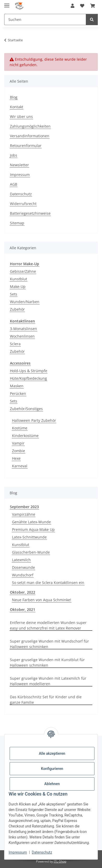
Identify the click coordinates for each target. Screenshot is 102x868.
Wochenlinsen (22, 336)
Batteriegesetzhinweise (30, 213)
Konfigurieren (52, 769)
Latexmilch (21, 560)
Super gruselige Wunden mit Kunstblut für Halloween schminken (47, 662)
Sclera (15, 344)
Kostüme (20, 428)
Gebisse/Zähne (23, 271)
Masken (17, 386)
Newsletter (19, 165)
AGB (14, 184)
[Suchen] (92, 19)
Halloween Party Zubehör (34, 420)
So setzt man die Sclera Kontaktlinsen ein (48, 583)
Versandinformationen (30, 136)
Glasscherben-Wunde (31, 552)
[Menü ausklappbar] (7, 3)
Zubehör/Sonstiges (26, 409)
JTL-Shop (60, 861)
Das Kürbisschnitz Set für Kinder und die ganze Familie (46, 700)
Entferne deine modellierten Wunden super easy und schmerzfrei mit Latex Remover (48, 625)
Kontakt (17, 107)
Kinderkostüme (25, 436)
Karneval (20, 466)
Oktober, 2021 (23, 609)
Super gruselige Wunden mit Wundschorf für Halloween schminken (49, 644)
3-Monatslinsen (23, 329)
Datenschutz (42, 852)
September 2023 (24, 507)
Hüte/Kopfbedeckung (28, 378)
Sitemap (17, 223)
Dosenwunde (23, 567)
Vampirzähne (24, 514)
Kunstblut (19, 279)
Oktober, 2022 (23, 592)
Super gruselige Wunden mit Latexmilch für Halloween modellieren (48, 681)
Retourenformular (26, 146)
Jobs (14, 155)
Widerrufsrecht (23, 204)
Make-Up (18, 287)
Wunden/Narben (25, 302)
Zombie (19, 451)
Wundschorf (23, 575)
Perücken (18, 393)
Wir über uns (21, 117)
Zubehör (17, 309)
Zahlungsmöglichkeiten (30, 126)
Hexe (16, 458)
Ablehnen (52, 784)
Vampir (18, 443)
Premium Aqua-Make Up (33, 529)
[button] (73, 6)
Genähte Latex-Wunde (31, 522)
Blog (14, 97)
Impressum (18, 852)
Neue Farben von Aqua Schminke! (42, 600)
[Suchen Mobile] (45, 19)
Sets (14, 294)
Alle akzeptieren (52, 753)
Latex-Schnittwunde (29, 537)
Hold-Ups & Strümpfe (29, 371)
